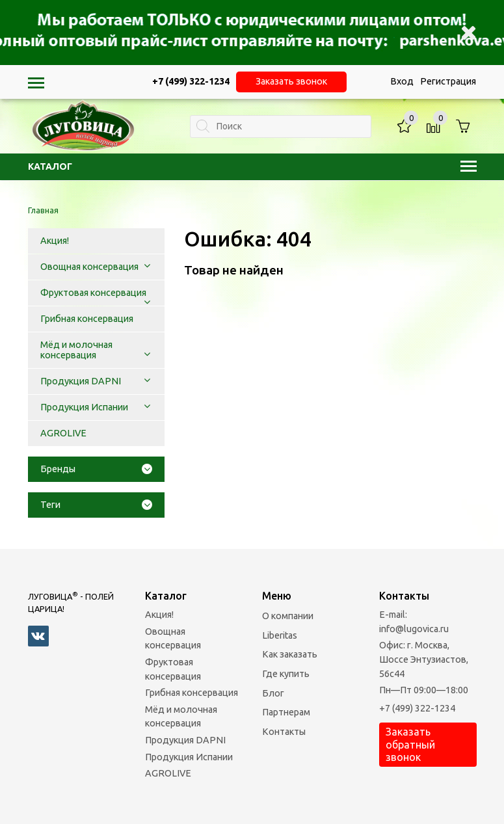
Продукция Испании (189, 757)
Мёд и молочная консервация (181, 717)
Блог (273, 693)
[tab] (96, 469)
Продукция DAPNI (185, 740)
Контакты (284, 732)
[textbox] (281, 126)
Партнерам (286, 712)
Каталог (252, 166)
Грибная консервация (192, 693)
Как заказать (290, 654)
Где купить (286, 674)
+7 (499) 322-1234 (417, 708)
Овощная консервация (173, 639)
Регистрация (448, 81)
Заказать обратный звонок (410, 744)
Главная (43, 210)
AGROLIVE (168, 773)
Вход (402, 81)
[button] (147, 267)
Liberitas (280, 635)
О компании (288, 616)
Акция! (159, 615)
